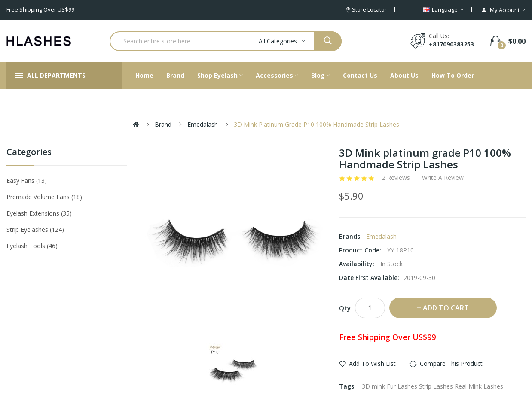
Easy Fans (27, 181)
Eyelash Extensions (39, 213)
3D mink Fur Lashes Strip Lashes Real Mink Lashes (433, 386)
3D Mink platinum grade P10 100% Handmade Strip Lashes (316, 124)
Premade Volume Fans (44, 197)
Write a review (443, 178)
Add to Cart (446, 308)
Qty (345, 308)
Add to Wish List (372, 363)
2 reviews (396, 178)
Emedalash (203, 124)
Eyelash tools (32, 246)
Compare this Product (451, 363)
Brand (163, 124)
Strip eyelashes (35, 229)
